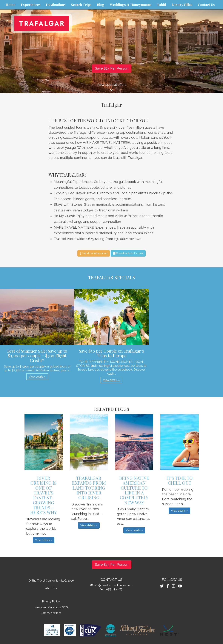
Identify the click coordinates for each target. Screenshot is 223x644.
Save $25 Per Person (112, 68)
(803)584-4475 (113, 589)
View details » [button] (37, 377)
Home (10, 5)
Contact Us (206, 5)
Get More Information (94, 253)
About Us (51, 588)
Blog (101, 5)
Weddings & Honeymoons (131, 5)
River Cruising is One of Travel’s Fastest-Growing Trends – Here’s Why (43, 495)
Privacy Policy (51, 601)
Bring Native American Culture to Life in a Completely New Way (134, 490)
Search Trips (81, 5)
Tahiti (161, 5)
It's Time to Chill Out (180, 480)
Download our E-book (128, 253)
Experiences (31, 5)
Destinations (56, 5)
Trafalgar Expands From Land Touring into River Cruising (89, 488)
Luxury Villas (182, 5)
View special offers (111, 88)
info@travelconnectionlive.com (113, 585)
